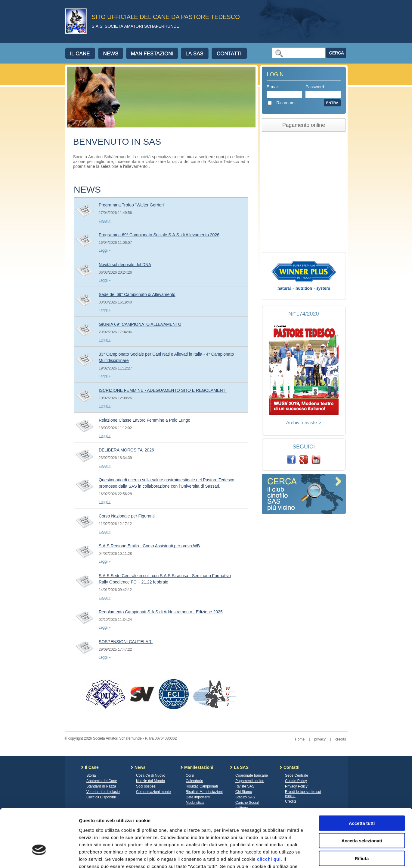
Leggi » (105, 221)
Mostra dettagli (317, 856)
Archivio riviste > (304, 423)
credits (341, 739)
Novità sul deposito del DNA (125, 265)
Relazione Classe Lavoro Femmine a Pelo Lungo (144, 420)
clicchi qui (269, 817)
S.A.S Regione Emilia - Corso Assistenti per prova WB (149, 546)
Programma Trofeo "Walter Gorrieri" (132, 205)
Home (300, 739)
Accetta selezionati (362, 799)
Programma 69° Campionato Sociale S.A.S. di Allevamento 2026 (159, 235)
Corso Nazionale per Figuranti (127, 516)
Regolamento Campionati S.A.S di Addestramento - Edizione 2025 (161, 612)
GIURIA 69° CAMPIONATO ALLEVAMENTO (140, 324)
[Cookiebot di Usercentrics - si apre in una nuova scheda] (39, 856)
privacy (320, 739)
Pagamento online (304, 125)
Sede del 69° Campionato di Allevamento (137, 294)
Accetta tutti (362, 781)
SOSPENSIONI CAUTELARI (126, 642)
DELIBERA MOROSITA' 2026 (126, 450)
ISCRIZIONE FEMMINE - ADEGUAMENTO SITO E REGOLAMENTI (163, 390)
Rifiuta (362, 817)
